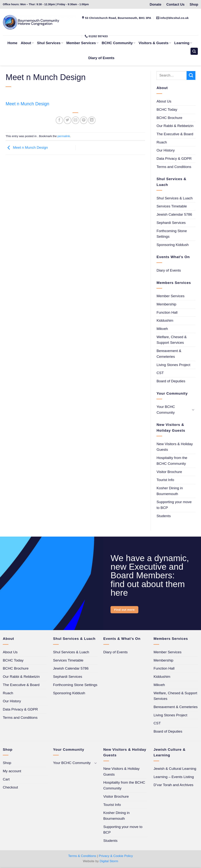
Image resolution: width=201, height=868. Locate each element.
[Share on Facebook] (59, 120)
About (27, 43)
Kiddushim (165, 320)
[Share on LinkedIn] (92, 120)
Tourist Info (165, 480)
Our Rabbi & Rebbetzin (175, 126)
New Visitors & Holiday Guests (175, 447)
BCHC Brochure (169, 118)
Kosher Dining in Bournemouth (170, 491)
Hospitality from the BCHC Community (172, 461)
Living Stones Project (173, 365)
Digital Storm (109, 861)
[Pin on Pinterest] (84, 120)
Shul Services (50, 43)
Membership (166, 304)
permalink (64, 136)
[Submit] (191, 75)
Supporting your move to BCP (174, 505)
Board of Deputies (171, 381)
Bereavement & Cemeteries (169, 354)
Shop (7, 763)
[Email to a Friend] (76, 120)
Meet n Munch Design (27, 104)
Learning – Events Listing (174, 777)
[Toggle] (193, 410)
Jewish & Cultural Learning (175, 769)
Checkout (10, 787)
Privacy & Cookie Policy (116, 856)
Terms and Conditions (174, 167)
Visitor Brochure (169, 472)
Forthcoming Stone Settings (172, 234)
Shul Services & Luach (175, 198)
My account (12, 771)
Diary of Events (101, 58)
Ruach (162, 142)
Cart (6, 779)
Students (164, 516)
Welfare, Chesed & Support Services (172, 340)
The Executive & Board (175, 134)
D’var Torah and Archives (173, 785)
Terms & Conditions (82, 856)
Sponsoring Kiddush (173, 245)
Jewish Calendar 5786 (174, 214)
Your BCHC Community (166, 410)
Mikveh (162, 329)
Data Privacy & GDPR (174, 159)
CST (160, 373)
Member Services (170, 296)
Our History (166, 150)
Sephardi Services (171, 223)
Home (12, 43)
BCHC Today (167, 110)
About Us (164, 101)
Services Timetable (172, 206)
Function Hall (167, 312)
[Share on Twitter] (67, 120)
